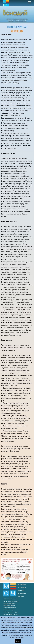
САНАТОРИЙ (21, 590)
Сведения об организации (9, 605)
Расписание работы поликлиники (11, 599)
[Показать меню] (29, 2)
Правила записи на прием (9, 610)
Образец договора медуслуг (10, 603)
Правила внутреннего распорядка (11, 612)
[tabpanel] (17, 303)
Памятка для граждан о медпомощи (11, 614)
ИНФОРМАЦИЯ (22, 593)
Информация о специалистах (10, 608)
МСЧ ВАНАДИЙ (22, 584)
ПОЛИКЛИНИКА (22, 587)
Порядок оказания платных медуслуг (11, 601)
